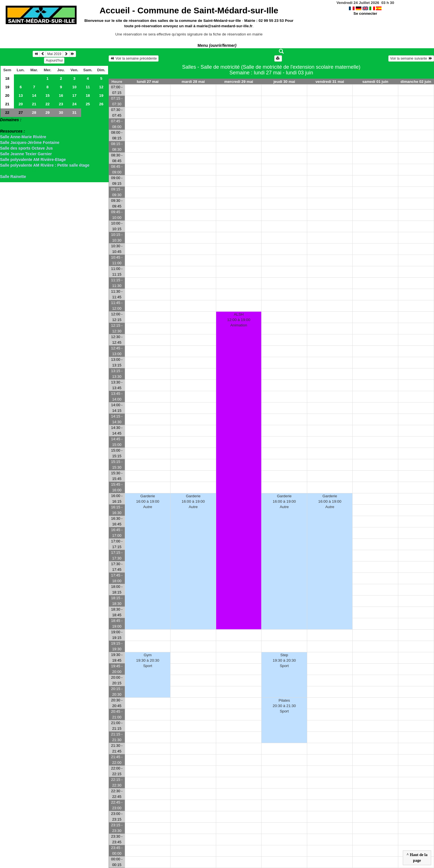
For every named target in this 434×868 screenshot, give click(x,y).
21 (7, 104)
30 (61, 113)
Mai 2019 (54, 54)
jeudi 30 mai (284, 82)
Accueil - (189, 10)
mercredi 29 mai (239, 82)
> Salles (8, 125)
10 (74, 87)
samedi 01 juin (375, 82)
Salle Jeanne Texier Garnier (26, 154)
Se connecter (365, 13)
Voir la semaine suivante (411, 58)
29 (48, 113)
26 (101, 104)
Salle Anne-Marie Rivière (23, 137)
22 (48, 104)
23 (61, 104)
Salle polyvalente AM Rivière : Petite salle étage (45, 165)
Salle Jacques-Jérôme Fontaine (30, 142)
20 (7, 96)
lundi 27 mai (148, 82)
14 (34, 96)
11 (88, 87)
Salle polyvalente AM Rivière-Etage (33, 160)
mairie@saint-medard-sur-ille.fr (225, 26)
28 (34, 113)
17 (74, 96)
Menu (217, 45)
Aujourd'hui (54, 60)
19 (7, 87)
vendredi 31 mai (330, 82)
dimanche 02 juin (416, 82)
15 (48, 96)
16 (61, 96)
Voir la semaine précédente (134, 58)
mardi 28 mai (193, 82)
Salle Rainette (13, 177)
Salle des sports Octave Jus (26, 148)
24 (74, 104)
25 (88, 104)
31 (74, 113)
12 (101, 87)
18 (7, 78)
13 (21, 96)
